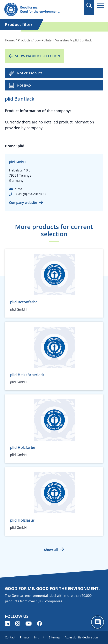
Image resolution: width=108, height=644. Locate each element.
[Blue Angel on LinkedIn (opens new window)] (7, 623)
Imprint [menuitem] (39, 637)
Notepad (24, 85)
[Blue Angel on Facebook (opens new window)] (40, 623)
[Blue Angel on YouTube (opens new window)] (29, 623)
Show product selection (38, 56)
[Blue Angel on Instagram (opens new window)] (18, 623)
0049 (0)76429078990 (31, 194)
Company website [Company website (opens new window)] (23, 203)
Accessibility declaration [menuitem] (81, 637)
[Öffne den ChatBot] (98, 622)
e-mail (20, 189)
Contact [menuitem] (10, 637)
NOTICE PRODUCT (30, 73)
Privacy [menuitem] (25, 637)
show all (51, 550)
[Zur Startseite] (39, 10)
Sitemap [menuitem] (55, 637)
